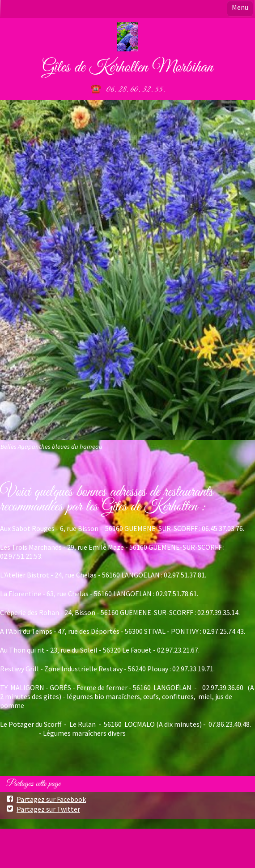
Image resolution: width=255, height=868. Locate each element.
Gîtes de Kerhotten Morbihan (127, 68)
